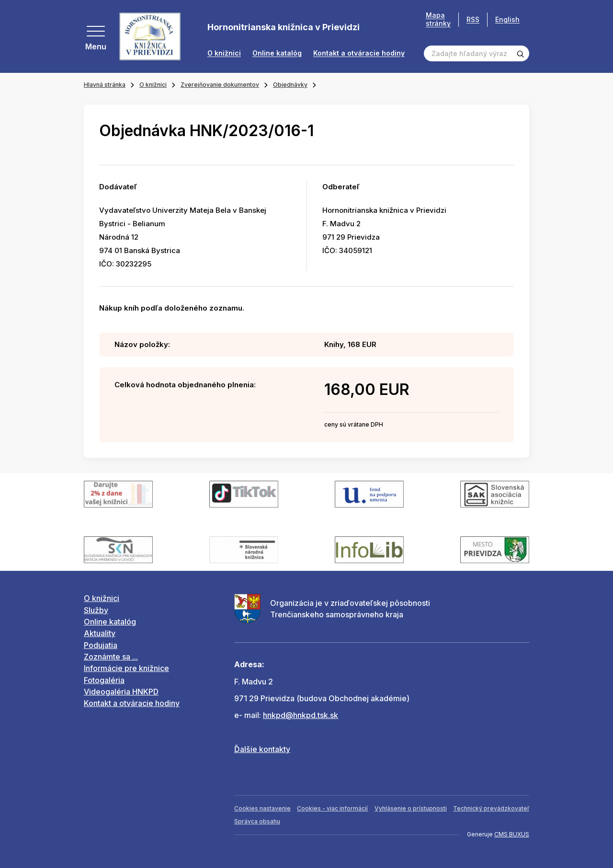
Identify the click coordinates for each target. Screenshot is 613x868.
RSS (473, 19)
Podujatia (101, 645)
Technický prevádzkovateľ (491, 808)
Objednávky (290, 85)
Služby (96, 610)
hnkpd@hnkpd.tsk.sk (301, 715)
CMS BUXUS (512, 834)
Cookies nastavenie (262, 808)
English (507, 19)
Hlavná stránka (105, 85)
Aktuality (100, 633)
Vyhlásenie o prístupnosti (411, 808)
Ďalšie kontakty (262, 749)
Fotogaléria (104, 680)
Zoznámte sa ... (111, 657)
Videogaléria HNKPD (121, 692)
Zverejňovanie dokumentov (220, 85)
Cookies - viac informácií (332, 808)
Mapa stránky (438, 19)
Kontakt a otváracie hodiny (359, 53)
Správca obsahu (257, 821)
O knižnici (224, 53)
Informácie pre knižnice (126, 668)
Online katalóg (277, 53)
